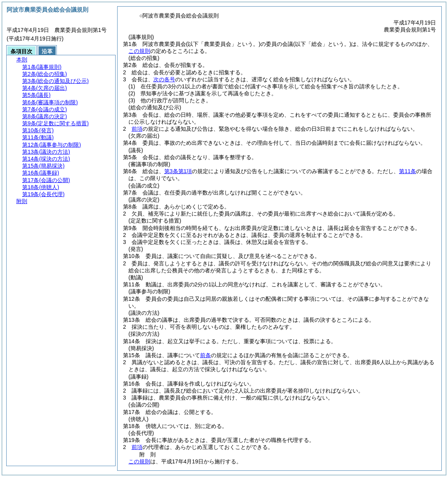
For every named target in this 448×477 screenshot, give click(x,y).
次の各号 (164, 79)
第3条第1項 (178, 171)
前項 (137, 129)
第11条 (408, 171)
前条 (206, 355)
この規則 (139, 51)
